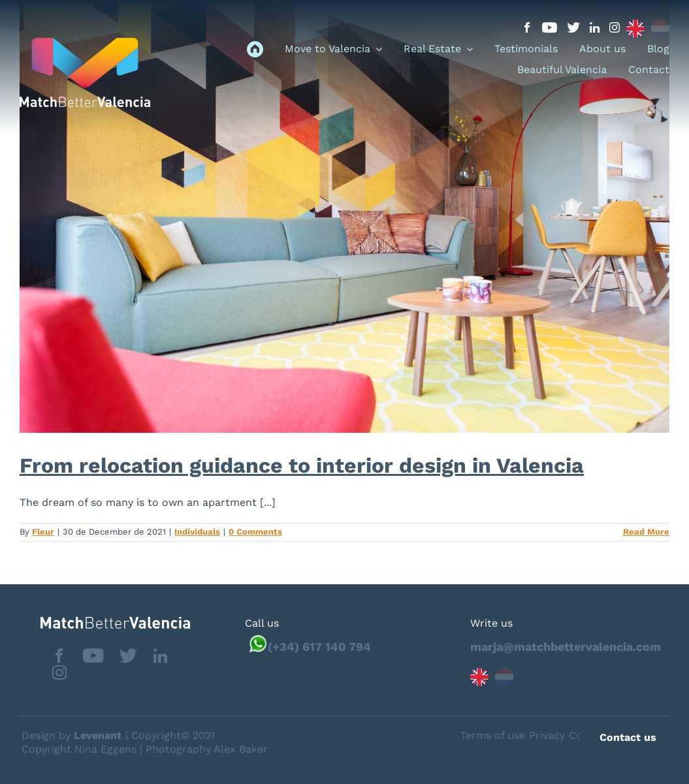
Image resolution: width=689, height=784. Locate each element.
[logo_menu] (85, 43)
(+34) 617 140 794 (319, 647)
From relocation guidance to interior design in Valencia (302, 465)
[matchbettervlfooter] (105, 622)
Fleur (43, 532)
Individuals (197, 532)
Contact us (628, 737)
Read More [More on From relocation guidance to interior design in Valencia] (646, 532)
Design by (72, 735)
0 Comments (255, 532)
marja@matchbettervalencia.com (566, 647)
